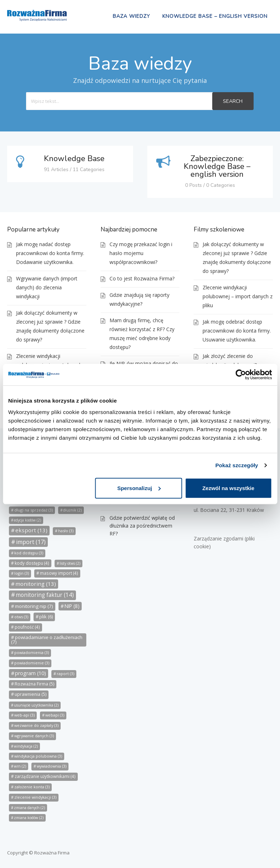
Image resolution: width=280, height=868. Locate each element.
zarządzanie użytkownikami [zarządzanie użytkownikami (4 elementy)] (45, 776)
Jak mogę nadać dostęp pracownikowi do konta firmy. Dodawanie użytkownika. (50, 253)
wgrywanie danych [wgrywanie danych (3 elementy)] (34, 736)
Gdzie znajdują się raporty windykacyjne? (139, 299)
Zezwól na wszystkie (228, 488)
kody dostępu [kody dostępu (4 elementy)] (32, 563)
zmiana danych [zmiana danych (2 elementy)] (29, 808)
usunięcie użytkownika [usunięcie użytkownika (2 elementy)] (36, 705)
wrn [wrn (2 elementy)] (20, 766)
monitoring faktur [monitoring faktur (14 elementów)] (45, 595)
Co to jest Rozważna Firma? (142, 278)
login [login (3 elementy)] (22, 573)
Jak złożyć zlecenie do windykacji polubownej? (230, 360)
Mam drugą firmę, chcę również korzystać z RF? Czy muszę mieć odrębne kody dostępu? (142, 334)
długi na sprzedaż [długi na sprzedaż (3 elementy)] (34, 510)
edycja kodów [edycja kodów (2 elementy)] (27, 520)
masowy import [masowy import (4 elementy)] (59, 573)
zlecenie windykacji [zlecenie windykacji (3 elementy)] (35, 797)
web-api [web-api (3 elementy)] (24, 715)
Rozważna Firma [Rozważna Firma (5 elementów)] (34, 684)
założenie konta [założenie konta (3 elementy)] (32, 787)
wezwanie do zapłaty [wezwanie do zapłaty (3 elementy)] (36, 725)
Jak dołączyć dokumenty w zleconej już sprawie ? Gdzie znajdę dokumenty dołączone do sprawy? (50, 326)
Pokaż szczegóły (237, 465)
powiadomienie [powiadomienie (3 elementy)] (32, 663)
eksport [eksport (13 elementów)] (31, 530)
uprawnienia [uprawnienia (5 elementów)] (30, 694)
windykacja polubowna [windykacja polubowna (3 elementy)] (38, 756)
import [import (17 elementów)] (31, 542)
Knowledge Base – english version (215, 16)
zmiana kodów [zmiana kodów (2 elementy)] (29, 818)
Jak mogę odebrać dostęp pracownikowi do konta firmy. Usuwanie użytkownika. (237, 331)
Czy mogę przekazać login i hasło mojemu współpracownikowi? (141, 253)
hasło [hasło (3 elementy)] (66, 531)
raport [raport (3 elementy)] (65, 674)
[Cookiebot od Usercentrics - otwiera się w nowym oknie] (241, 375)
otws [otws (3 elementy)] (21, 617)
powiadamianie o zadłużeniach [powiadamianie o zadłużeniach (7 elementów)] (47, 640)
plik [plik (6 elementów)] (46, 617)
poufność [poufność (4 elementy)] (27, 627)
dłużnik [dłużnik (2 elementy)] (72, 510)
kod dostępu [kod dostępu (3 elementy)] (29, 553)
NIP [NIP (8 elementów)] (72, 606)
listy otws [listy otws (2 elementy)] (70, 563)
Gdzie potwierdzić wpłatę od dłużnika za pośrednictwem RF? (142, 526)
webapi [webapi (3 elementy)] (55, 715)
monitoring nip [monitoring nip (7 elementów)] (34, 606)
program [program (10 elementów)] (30, 673)
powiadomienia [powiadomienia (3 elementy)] (32, 652)
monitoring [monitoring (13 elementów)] (36, 584)
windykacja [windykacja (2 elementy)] (26, 746)
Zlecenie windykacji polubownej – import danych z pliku (238, 296)
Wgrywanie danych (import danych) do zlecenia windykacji (47, 287)
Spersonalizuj (139, 488)
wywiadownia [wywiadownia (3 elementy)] (52, 766)
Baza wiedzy (131, 16)
